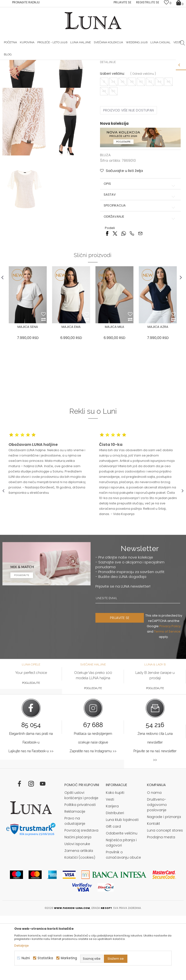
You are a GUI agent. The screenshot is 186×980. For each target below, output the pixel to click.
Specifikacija (140, 269)
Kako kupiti (115, 857)
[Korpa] (180, 2)
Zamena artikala (79, 915)
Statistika (45, 958)
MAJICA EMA (71, 391)
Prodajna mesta (161, 901)
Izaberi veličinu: (112, 137)
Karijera (112, 870)
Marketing (69, 958)
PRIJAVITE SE (120, 682)
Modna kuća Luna (16, 70)
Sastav (140, 258)
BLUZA (54, 70)
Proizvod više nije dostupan (128, 174)
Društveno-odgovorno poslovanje (157, 869)
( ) (143, 137)
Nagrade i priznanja (164, 881)
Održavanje (140, 280)
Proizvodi (39, 70)
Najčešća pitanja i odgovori (121, 907)
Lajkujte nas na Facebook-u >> (31, 815)
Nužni (26, 958)
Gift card (113, 891)
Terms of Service (167, 696)
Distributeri (115, 877)
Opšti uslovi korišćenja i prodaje (81, 860)
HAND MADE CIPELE (63, 64)
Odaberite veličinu (122, 898)
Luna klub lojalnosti (122, 884)
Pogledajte (31, 747)
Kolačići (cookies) (80, 922)
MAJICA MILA (115, 391)
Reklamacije (75, 876)
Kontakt (154, 888)
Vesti (110, 864)
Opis (140, 247)
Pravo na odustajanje (75, 885)
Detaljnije (108, 126)
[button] (121, 234)
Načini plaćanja (78, 901)
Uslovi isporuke (77, 908)
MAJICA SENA (28, 391)
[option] (63, 64)
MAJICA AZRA (158, 391)
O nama (154, 857)
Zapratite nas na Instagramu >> (93, 815)
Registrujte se (148, 2)
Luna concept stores (165, 895)
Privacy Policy (170, 690)
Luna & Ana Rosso (123, 64)
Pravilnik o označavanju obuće (123, 919)
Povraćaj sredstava (81, 895)
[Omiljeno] (168, 3)
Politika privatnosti (80, 869)
